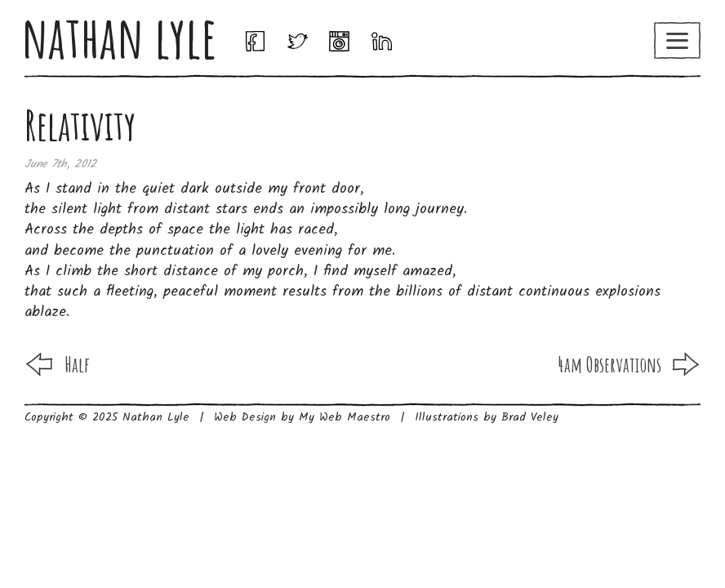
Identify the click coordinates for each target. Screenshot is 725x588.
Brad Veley (530, 417)
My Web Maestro (345, 417)
